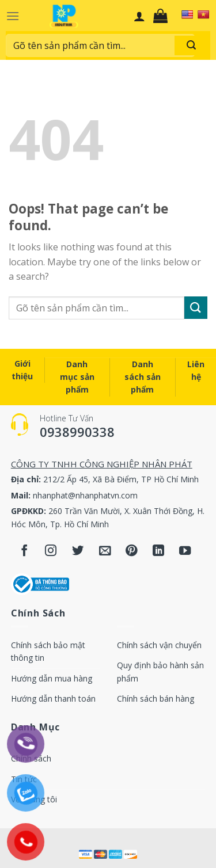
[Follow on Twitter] (78, 552)
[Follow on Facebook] (24, 552)
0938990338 (77, 432)
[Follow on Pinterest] (132, 552)
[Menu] (13, 16)
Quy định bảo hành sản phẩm (160, 671)
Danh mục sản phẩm (77, 377)
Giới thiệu (22, 370)
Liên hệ (196, 370)
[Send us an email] (105, 552)
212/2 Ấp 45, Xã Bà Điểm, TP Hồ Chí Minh (121, 479)
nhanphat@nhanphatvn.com (85, 495)
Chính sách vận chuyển (159, 645)
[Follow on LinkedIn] (159, 552)
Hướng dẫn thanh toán (53, 698)
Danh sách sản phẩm (143, 377)
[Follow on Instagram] (51, 552)
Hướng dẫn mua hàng (52, 678)
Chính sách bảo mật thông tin (48, 651)
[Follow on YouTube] (185, 552)
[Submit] (196, 308)
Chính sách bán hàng (156, 698)
